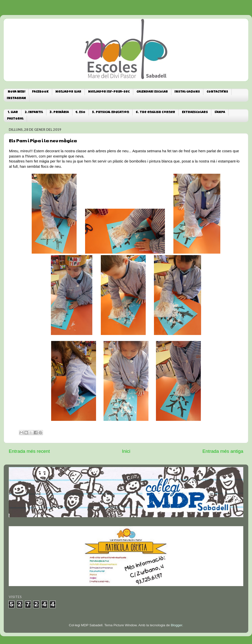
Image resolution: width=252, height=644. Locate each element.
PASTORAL (15, 119)
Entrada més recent (29, 451)
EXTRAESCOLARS (195, 112)
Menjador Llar (68, 92)
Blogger (176, 625)
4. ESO (80, 112)
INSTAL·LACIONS (187, 92)
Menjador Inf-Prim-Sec (109, 92)
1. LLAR (13, 112)
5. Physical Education (111, 112)
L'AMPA (220, 112)
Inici (126, 451)
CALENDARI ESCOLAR (152, 92)
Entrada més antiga (223, 451)
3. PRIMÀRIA (59, 112)
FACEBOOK (40, 92)
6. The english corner (155, 112)
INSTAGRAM (16, 98)
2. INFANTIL (34, 112)
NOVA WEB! (16, 92)
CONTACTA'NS (217, 92)
